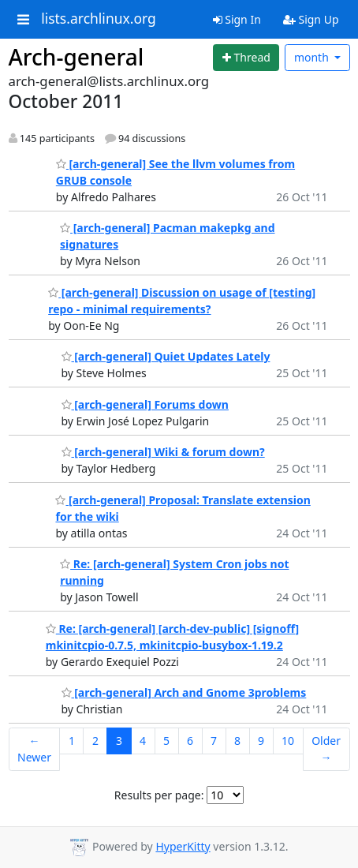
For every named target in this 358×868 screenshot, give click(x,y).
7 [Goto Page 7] (214, 741)
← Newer (34, 749)
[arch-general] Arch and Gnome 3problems (184, 692)
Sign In (237, 19)
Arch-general (76, 57)
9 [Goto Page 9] (261, 741)
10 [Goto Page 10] (288, 741)
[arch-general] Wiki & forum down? (163, 452)
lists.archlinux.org (99, 19)
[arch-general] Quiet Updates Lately (166, 356)
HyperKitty (183, 846)
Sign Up (311, 19)
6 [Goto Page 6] (190, 741)
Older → (326, 749)
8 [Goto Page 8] (237, 741)
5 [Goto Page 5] (166, 741)
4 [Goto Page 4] (143, 741)
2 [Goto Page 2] (95, 741)
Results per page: (159, 795)
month (313, 57)
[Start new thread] (246, 58)
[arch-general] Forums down (145, 404)
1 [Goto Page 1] (72, 741)
